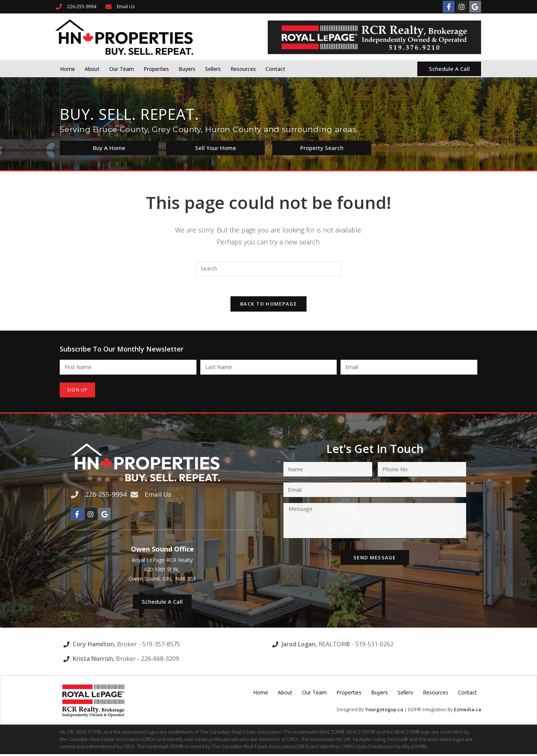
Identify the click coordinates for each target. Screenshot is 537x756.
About (92, 69)
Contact (275, 69)
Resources (243, 69)
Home (67, 69)
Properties (156, 69)
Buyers (187, 69)
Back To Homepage (268, 306)
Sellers (213, 69)
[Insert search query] (268, 269)
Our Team (122, 69)
